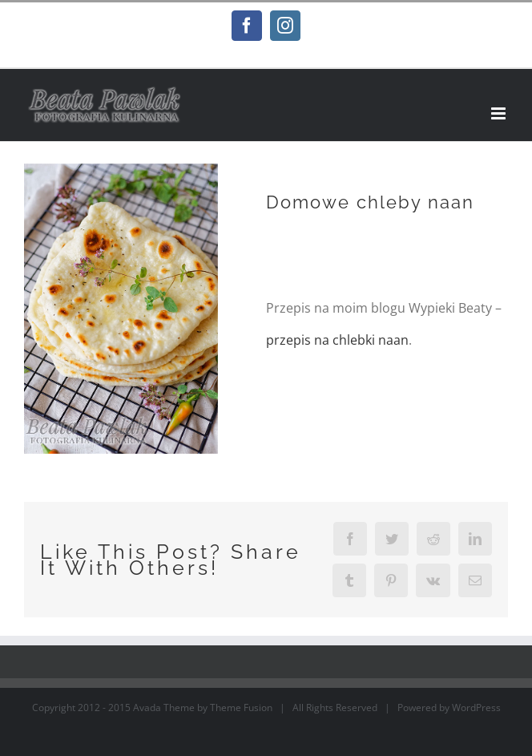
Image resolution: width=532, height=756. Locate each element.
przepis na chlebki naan (337, 340)
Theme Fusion (241, 707)
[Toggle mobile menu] (500, 113)
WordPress (476, 707)
